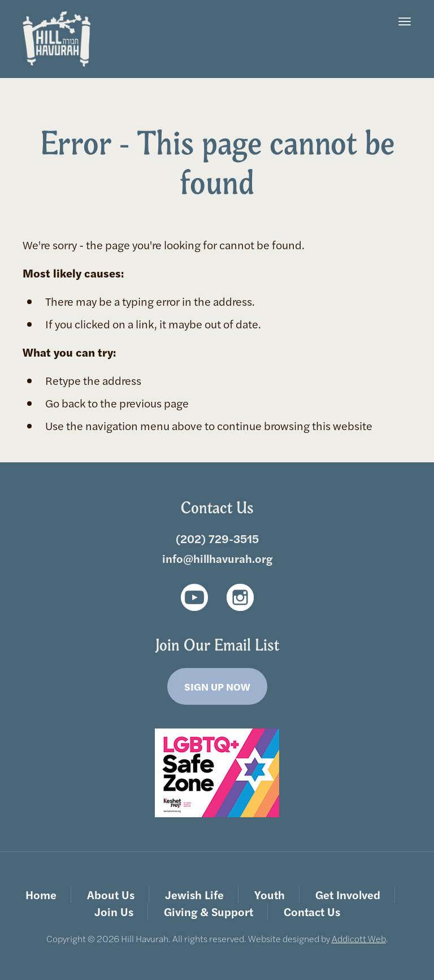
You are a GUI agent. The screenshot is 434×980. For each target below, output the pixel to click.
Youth (270, 894)
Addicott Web (359, 938)
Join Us (114, 911)
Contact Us (312, 911)
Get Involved (348, 894)
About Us (111, 894)
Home (41, 894)
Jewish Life (194, 894)
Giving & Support (209, 911)
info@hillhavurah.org (217, 558)
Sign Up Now (217, 686)
